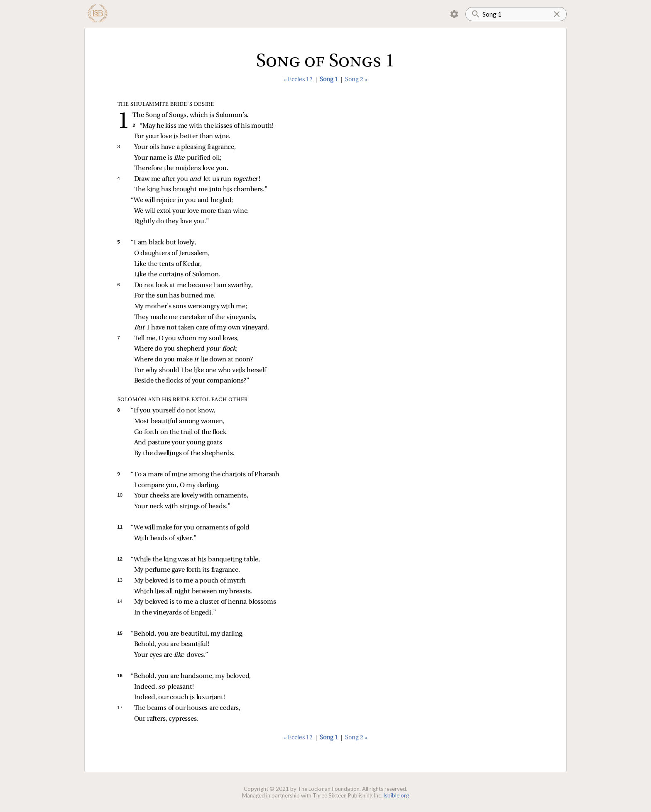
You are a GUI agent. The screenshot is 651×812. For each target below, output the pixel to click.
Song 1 (329, 80)
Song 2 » (356, 80)
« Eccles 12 (298, 80)
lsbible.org (396, 795)
